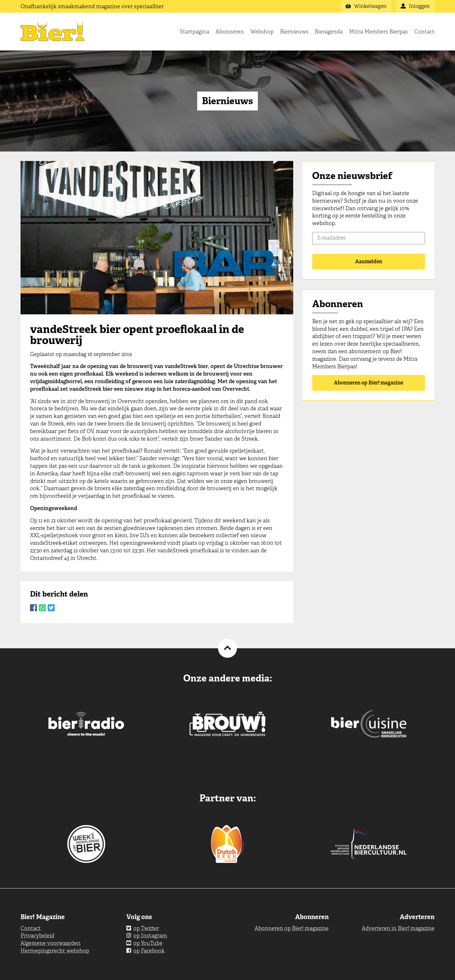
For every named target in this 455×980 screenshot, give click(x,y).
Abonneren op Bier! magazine (369, 383)
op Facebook (146, 951)
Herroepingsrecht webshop (55, 951)
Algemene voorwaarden (51, 943)
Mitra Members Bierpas (379, 32)
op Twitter (143, 928)
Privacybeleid (37, 935)
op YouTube (144, 943)
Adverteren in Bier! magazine (398, 928)
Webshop (262, 32)
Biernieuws (294, 32)
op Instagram (147, 935)
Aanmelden (369, 261)
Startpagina (194, 32)
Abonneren (230, 32)
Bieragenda (329, 32)
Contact (424, 32)
